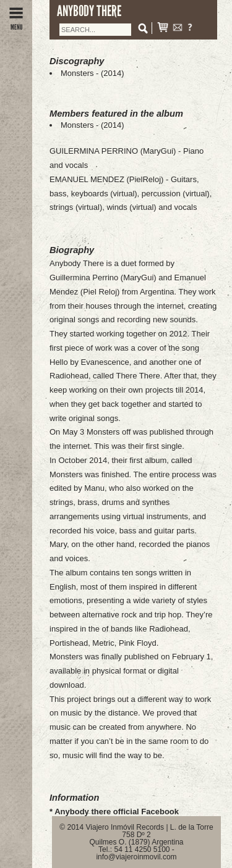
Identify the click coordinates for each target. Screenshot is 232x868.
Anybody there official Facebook (117, 812)
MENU (16, 23)
